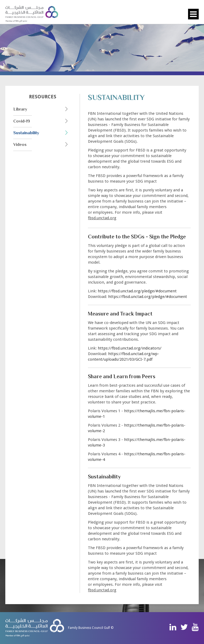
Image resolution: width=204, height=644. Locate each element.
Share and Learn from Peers (122, 376)
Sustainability (26, 133)
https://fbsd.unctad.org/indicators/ (130, 348)
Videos (20, 145)
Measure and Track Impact (120, 314)
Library (20, 109)
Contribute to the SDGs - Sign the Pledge (137, 237)
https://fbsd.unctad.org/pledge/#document (137, 291)
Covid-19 (22, 121)
